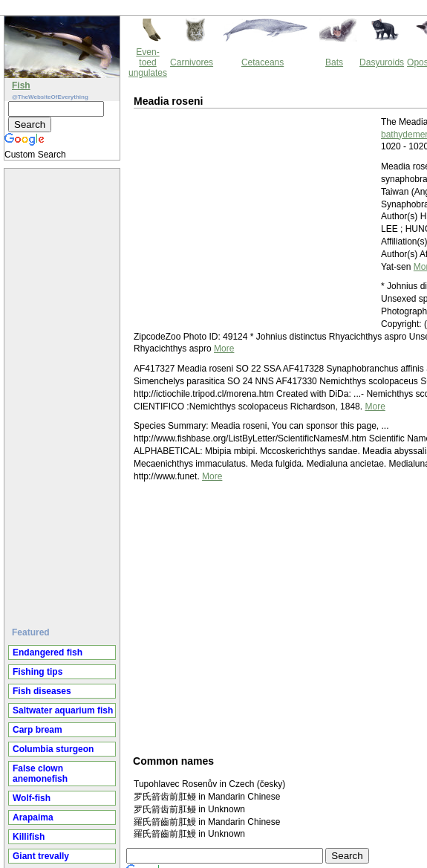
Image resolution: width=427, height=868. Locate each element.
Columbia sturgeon (53, 749)
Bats (334, 62)
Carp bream (38, 730)
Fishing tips (38, 672)
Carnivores (192, 62)
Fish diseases (42, 691)
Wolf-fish (32, 798)
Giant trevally (41, 856)
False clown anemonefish (40, 774)
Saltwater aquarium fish (63, 710)
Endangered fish (48, 652)
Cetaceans (263, 62)
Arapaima (33, 817)
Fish (21, 85)
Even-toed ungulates (148, 62)
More (224, 349)
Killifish (29, 837)
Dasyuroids (382, 62)
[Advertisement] (64, 392)
